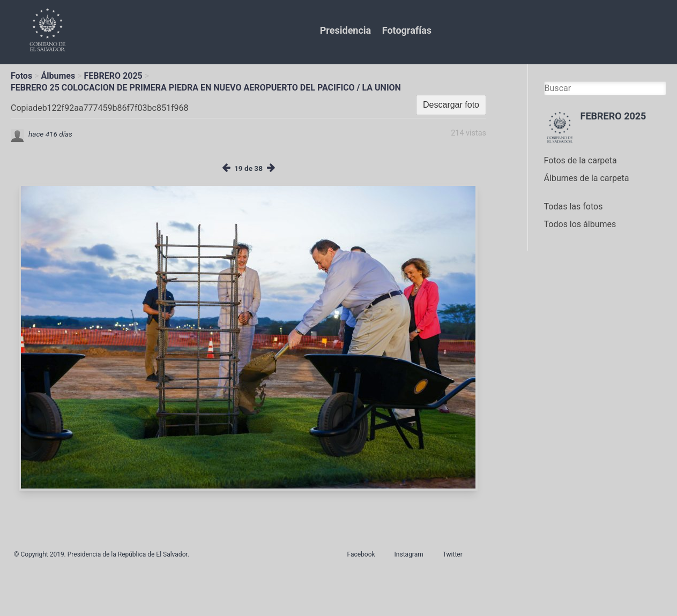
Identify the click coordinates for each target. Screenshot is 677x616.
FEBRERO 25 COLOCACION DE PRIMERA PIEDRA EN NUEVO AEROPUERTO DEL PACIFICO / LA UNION (206, 88)
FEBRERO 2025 (113, 76)
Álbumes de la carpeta (587, 178)
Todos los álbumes (580, 224)
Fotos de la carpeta (581, 160)
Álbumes (58, 76)
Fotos (21, 76)
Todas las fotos (574, 206)
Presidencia (345, 30)
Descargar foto (451, 105)
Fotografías (407, 30)
